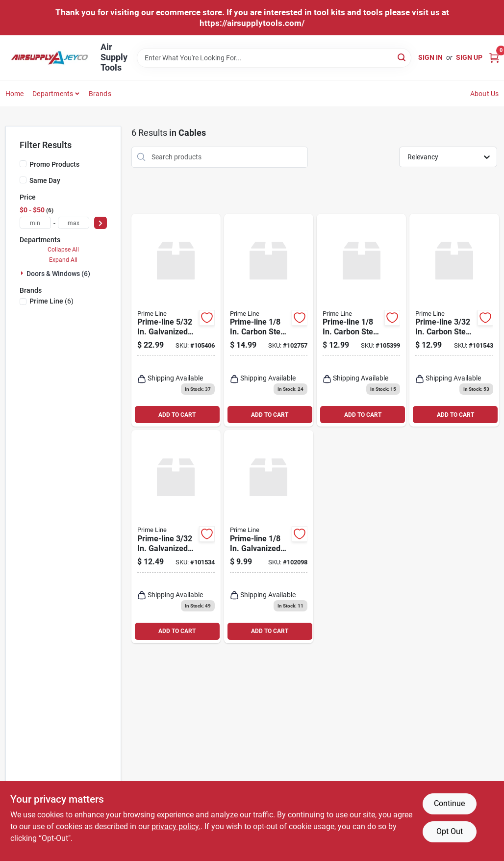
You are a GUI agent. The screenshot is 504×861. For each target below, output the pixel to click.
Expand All (63, 260)
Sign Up (469, 57)
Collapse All (63, 250)
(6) (51, 301)
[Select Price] (101, 223)
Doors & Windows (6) (58, 274)
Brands (100, 94)
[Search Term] (274, 58)
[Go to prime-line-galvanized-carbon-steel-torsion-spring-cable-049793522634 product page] (176, 537)
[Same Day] (23, 180)
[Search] (402, 57)
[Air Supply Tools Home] (50, 58)
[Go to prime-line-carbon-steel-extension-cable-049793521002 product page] (361, 320)
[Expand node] (23, 273)
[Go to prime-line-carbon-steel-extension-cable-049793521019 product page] (454, 320)
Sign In (430, 57)
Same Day (45, 180)
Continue (449, 803)
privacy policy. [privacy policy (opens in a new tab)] (176, 826)
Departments (53, 94)
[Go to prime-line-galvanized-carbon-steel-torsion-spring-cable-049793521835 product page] (269, 537)
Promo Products (54, 164)
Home (15, 94)
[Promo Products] (23, 164)
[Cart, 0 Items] (494, 58)
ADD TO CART (177, 415)
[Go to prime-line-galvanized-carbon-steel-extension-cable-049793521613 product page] (176, 320)
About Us (485, 94)
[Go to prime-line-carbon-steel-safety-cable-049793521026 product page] (269, 320)
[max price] (74, 223)
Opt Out (450, 831)
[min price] (35, 223)
